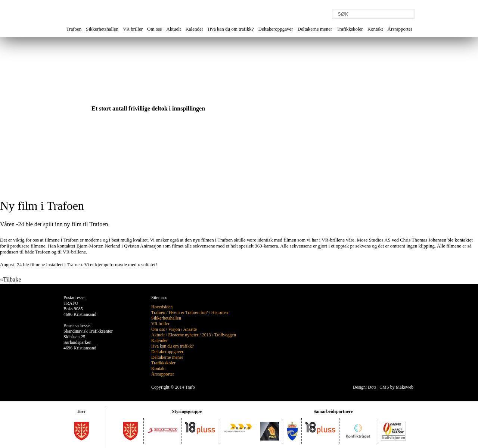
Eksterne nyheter (183, 335)
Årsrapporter (400, 29)
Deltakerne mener (315, 29)
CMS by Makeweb (396, 387)
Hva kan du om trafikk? (231, 29)
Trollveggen (225, 335)
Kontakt (375, 29)
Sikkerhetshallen (102, 29)
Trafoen (74, 29)
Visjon (174, 329)
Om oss (154, 29)
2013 (207, 335)
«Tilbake (10, 279)
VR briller (133, 29)
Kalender (194, 29)
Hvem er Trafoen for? (188, 312)
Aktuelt (173, 29)
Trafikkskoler (350, 29)
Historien (220, 312)
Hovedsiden (162, 307)
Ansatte (190, 329)
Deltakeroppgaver (276, 29)
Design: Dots (365, 387)
